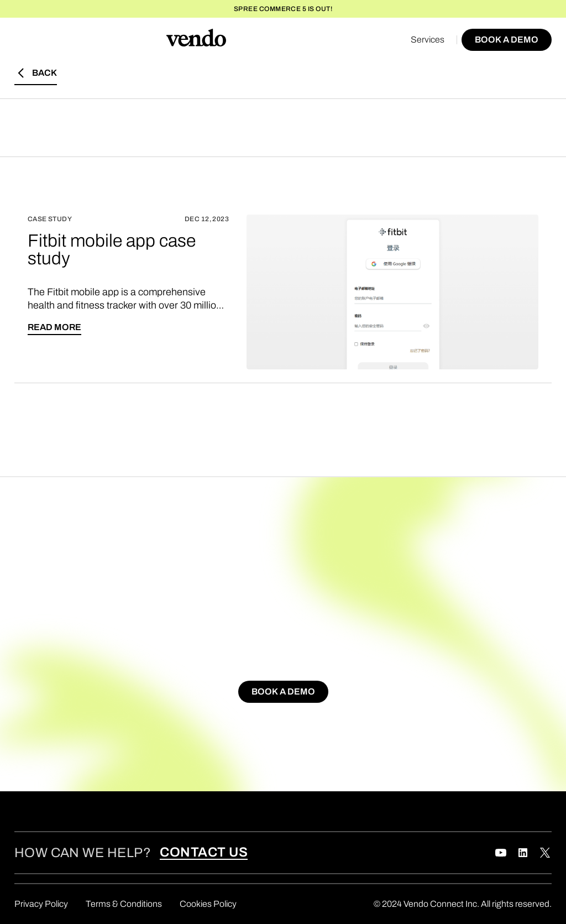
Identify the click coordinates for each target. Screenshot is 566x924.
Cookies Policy (208, 904)
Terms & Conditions (124, 904)
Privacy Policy (41, 904)
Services (428, 40)
